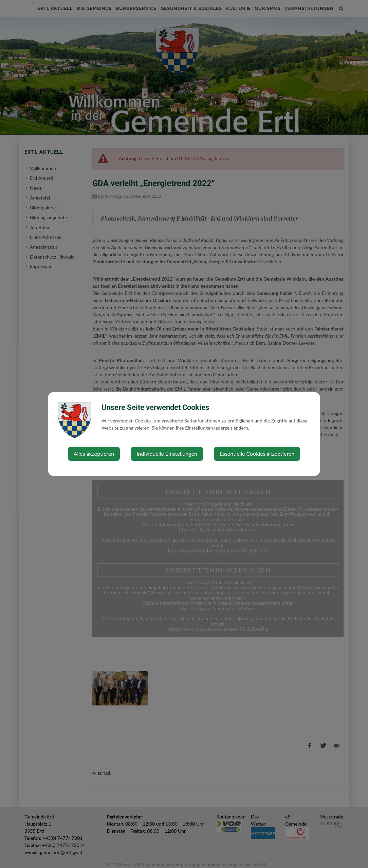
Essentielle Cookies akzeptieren (257, 454)
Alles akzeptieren (94, 454)
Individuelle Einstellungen (167, 454)
